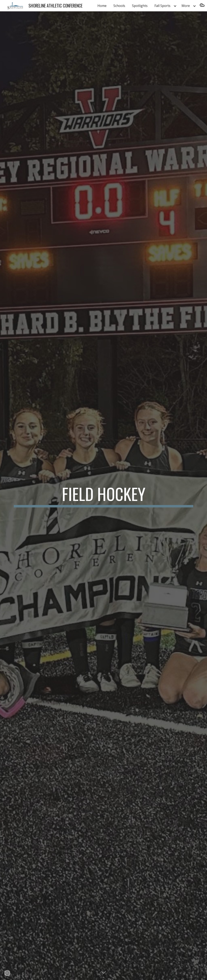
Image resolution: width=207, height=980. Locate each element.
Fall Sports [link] (162, 6)
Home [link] (102, 6)
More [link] (186, 6)
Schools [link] (119, 6)
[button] (202, 6)
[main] (104, 496)
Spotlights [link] (140, 6)
